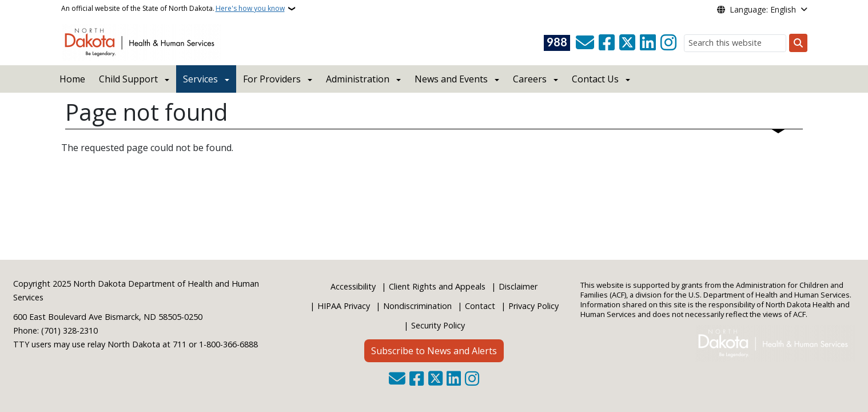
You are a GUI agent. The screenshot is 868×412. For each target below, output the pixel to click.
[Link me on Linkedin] (648, 43)
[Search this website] (735, 43)
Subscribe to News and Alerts (434, 351)
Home (72, 79)
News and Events (451, 79)
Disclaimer (518, 286)
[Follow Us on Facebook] (607, 43)
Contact (480, 306)
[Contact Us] (585, 43)
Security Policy (438, 325)
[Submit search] (798, 43)
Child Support (128, 79)
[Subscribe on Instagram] (668, 43)
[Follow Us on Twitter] (627, 43)
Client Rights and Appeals (437, 286)
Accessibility (353, 286)
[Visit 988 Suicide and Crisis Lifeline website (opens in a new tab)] (557, 43)
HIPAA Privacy (344, 306)
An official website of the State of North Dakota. (173, 9)
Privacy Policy (533, 306)
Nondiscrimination (417, 306)
